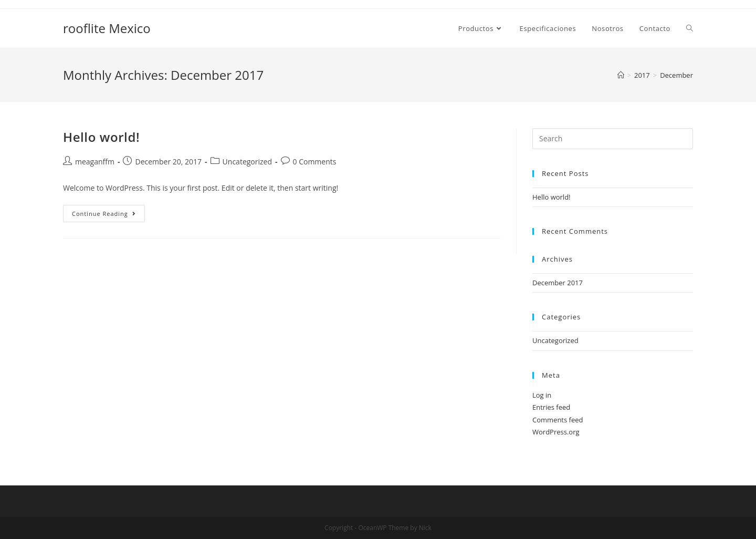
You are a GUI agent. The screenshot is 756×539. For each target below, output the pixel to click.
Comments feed (558, 420)
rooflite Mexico (107, 28)
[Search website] (690, 28)
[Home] (621, 75)
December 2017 (558, 283)
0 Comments (315, 162)
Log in (542, 395)
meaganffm (95, 162)
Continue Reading (108, 215)
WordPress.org (556, 432)
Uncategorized (247, 162)
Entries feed (551, 407)
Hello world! (101, 137)
